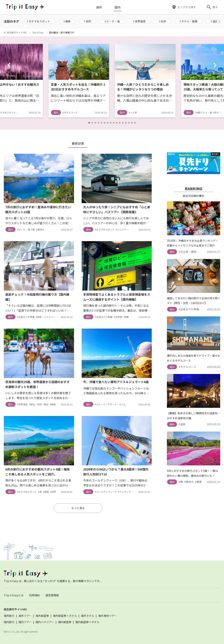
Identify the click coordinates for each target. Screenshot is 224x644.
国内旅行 (9, 622)
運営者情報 (52, 595)
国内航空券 (65, 622)
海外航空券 (42, 616)
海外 (99, 7)
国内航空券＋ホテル (87, 622)
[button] (219, 21)
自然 (88, 21)
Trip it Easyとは (14, 595)
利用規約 (34, 595)
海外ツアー (25, 616)
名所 (163, 21)
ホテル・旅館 (188, 21)
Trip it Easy (38, 32)
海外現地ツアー (107, 616)
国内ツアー (25, 622)
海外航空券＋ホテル (65, 616)
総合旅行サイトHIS (17, 32)
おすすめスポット (38, 21)
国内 (118, 7)
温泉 (214, 21)
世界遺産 (139, 21)
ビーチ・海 (112, 21)
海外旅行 (9, 616)
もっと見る (78, 508)
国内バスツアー (45, 622)
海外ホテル (88, 616)
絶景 (67, 21)
